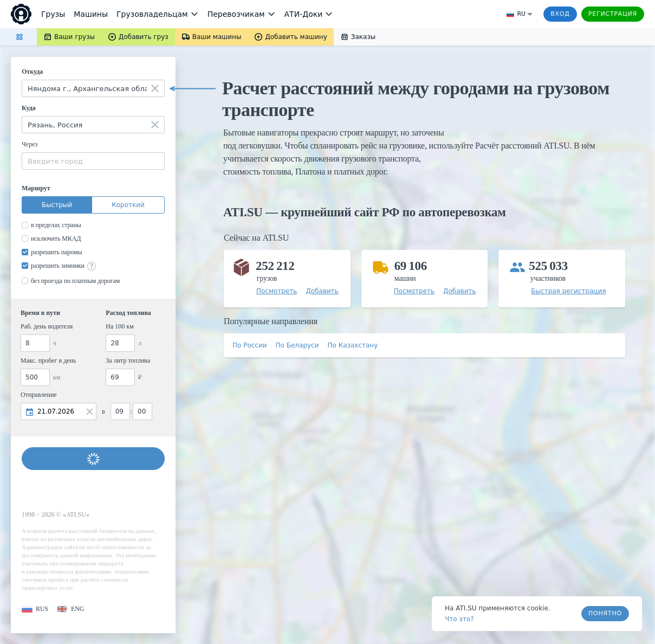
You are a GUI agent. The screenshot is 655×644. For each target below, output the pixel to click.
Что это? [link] (459, 619)
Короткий (128, 205)
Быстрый (57, 205)
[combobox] (93, 88)
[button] (35, 609)
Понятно (605, 613)
